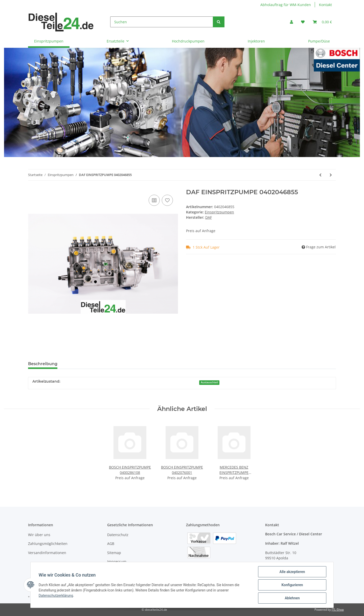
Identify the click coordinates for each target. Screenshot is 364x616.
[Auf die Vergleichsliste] (154, 200)
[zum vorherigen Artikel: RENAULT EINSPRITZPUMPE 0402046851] (320, 175)
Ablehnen (292, 598)
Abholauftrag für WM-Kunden (286, 5)
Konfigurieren (292, 585)
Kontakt (325, 5)
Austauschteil (209, 382)
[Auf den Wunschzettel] (167, 200)
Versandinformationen (47, 553)
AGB (111, 544)
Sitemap (114, 553)
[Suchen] (162, 22)
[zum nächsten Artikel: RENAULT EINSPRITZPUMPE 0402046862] (331, 175)
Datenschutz (118, 535)
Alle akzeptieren (292, 572)
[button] (291, 22)
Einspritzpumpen (219, 212)
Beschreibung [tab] (43, 364)
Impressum (117, 562)
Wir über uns (39, 535)
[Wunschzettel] (303, 22)
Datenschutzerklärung (56, 596)
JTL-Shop (338, 610)
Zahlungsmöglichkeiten (48, 544)
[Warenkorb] (322, 22)
